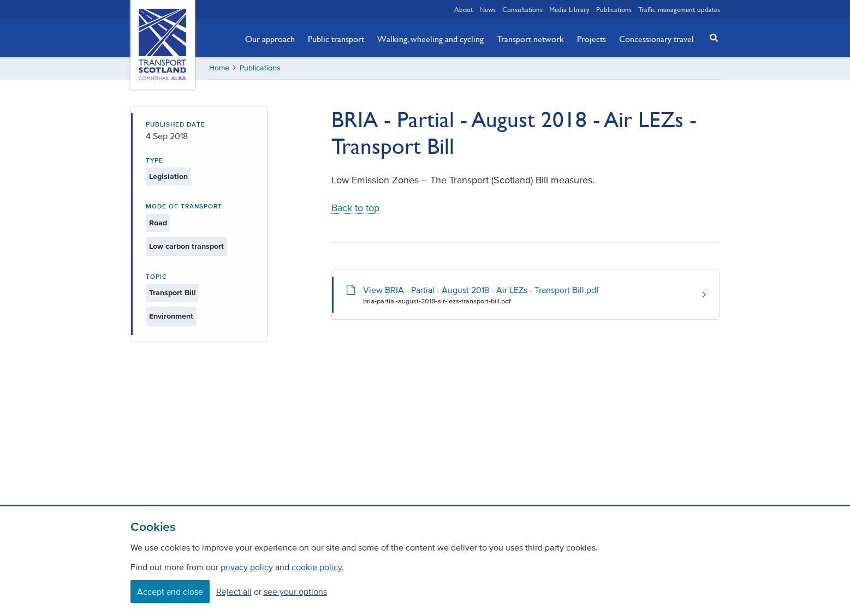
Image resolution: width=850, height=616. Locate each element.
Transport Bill (173, 293)
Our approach (270, 39)
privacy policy (247, 567)
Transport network (530, 39)
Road (158, 223)
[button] (710, 37)
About (463, 9)
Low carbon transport (186, 246)
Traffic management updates (679, 9)
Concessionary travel (656, 39)
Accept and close (170, 591)
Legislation (168, 177)
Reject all (234, 591)
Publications (614, 9)
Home (219, 68)
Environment (171, 316)
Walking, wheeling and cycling (430, 39)
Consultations (522, 9)
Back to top (355, 208)
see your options (295, 591)
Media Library (569, 9)
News (488, 9)
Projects (592, 39)
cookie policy (317, 567)
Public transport (336, 39)
